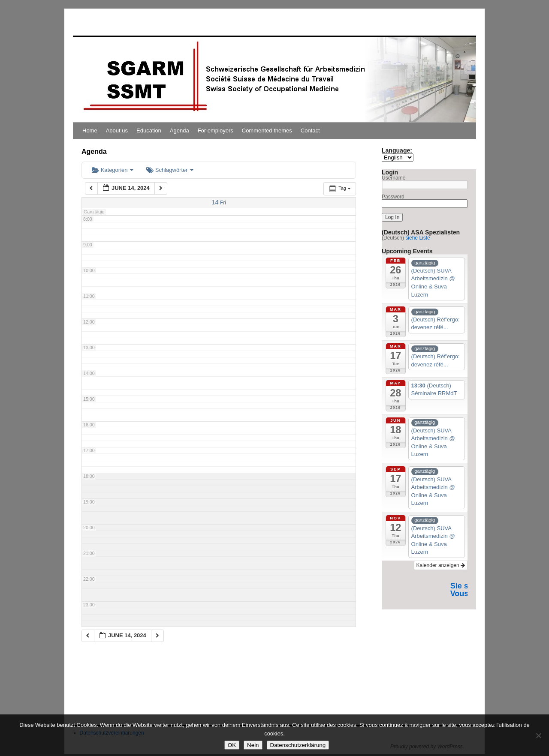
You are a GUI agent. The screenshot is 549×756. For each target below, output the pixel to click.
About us (117, 130)
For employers (216, 130)
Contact (310, 130)
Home (90, 130)
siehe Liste (418, 238)
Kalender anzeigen (441, 565)
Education (149, 130)
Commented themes (267, 130)
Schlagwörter (170, 170)
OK (232, 745)
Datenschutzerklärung (298, 745)
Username (394, 178)
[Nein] (538, 735)
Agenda (179, 130)
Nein (253, 745)
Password (393, 197)
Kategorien (113, 170)
